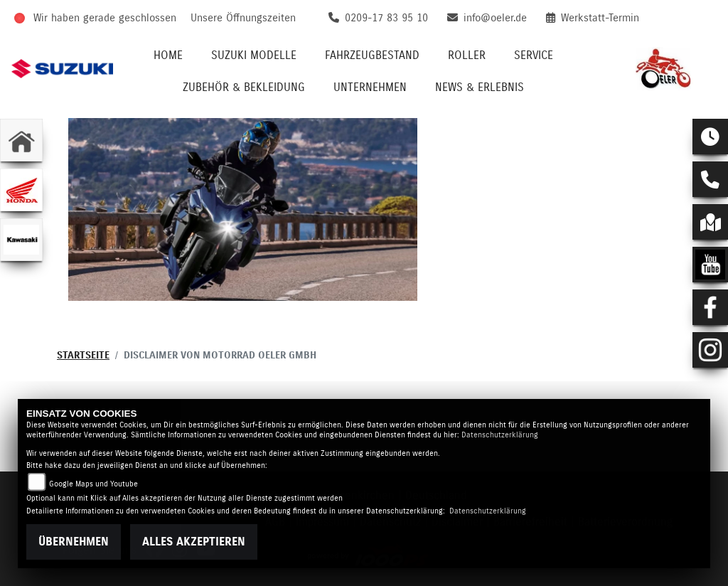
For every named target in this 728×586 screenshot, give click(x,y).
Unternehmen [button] (370, 87)
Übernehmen (74, 542)
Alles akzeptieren (194, 542)
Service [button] (534, 55)
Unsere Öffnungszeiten (243, 18)
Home (168, 55)
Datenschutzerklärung (500, 435)
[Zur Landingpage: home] (21, 140)
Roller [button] (467, 55)
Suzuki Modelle (254, 55)
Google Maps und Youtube (93, 484)
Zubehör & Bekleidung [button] (244, 87)
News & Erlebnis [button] (480, 87)
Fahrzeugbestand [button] (372, 55)
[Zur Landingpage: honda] (21, 190)
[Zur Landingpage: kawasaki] (21, 240)
